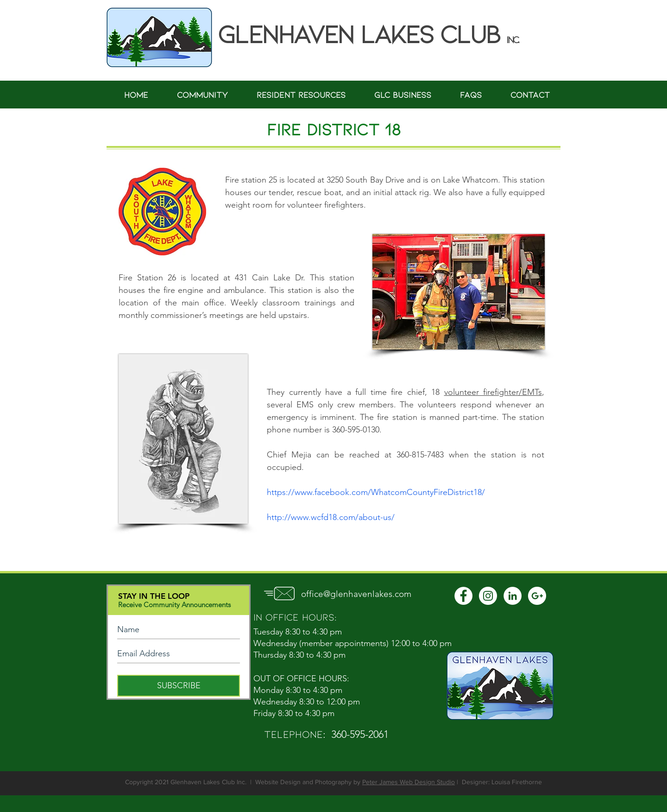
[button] (202, 95)
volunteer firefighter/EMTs (493, 392)
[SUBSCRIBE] (179, 686)
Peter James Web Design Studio (409, 782)
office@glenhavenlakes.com (356, 594)
